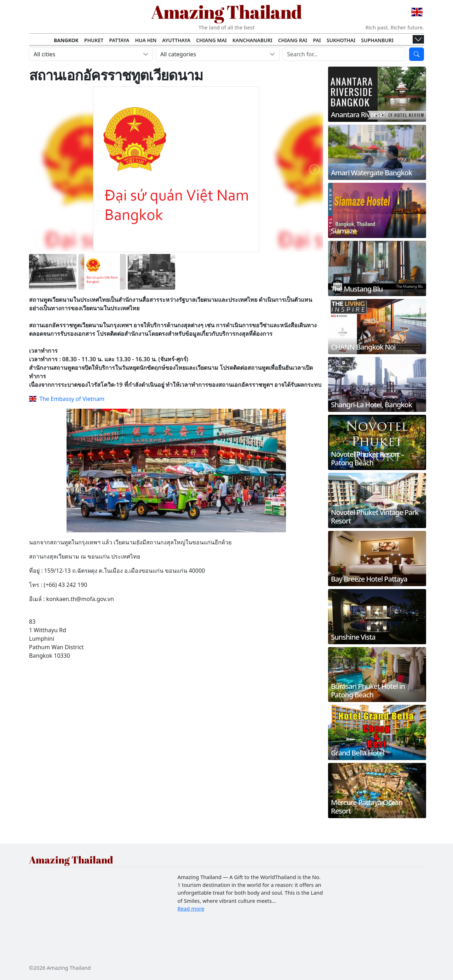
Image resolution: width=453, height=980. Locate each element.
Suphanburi (377, 40)
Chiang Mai (211, 40)
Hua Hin (146, 40)
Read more (191, 908)
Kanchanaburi (253, 40)
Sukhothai (341, 40)
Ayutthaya (176, 40)
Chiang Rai (293, 40)
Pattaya (119, 40)
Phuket (94, 40)
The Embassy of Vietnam (67, 399)
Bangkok (66, 40)
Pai (317, 40)
